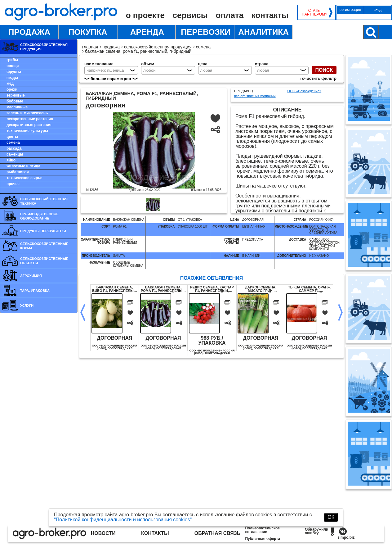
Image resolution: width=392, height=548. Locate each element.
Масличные (17, 107)
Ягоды (12, 78)
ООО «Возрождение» (304, 91)
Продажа (29, 32)
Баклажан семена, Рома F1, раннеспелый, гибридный (163, 289)
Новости (103, 533)
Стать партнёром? (314, 12)
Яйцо (11, 160)
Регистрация (350, 10)
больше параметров (111, 79)
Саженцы (15, 154)
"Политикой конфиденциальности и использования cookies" (123, 520)
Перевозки (206, 32)
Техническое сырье (24, 178)
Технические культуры (27, 131)
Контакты (270, 15)
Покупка (88, 32)
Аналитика (263, 32)
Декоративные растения (29, 125)
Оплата (230, 15)
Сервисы (190, 15)
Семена (13, 143)
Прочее (13, 184)
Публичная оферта (263, 539)
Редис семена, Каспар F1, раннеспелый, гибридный (212, 289)
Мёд (10, 84)
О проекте (145, 15)
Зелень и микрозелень (27, 113)
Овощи (13, 66)
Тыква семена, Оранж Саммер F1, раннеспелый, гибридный (309, 289)
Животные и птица (23, 166)
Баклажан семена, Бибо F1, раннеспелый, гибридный (114, 289)
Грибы (12, 60)
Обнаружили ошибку (317, 531)
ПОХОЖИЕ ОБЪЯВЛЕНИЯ (212, 278)
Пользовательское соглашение (262, 530)
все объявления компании (255, 96)
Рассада (14, 148)
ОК (331, 517)
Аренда (147, 32)
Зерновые (16, 95)
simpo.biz (346, 537)
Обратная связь (218, 533)
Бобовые (15, 101)
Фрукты (14, 72)
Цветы (12, 137)
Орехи (12, 89)
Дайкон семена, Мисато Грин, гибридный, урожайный (261, 289)
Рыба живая (18, 172)
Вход (378, 10)
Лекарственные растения (30, 119)
